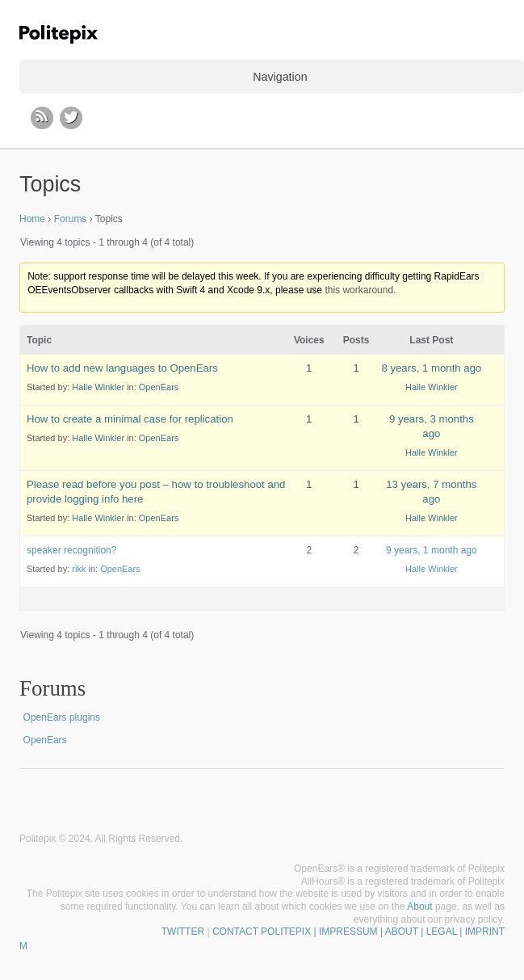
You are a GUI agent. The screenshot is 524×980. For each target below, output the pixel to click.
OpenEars (159, 387)
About (419, 906)
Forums (71, 219)
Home (32, 219)
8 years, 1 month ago (431, 368)
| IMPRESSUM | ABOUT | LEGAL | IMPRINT (408, 932)
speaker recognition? (71, 550)
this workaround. (360, 290)
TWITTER (183, 932)
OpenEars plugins (62, 717)
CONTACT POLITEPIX (262, 932)
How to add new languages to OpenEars (122, 368)
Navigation (280, 77)
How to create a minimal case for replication (130, 419)
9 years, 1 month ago (432, 550)
